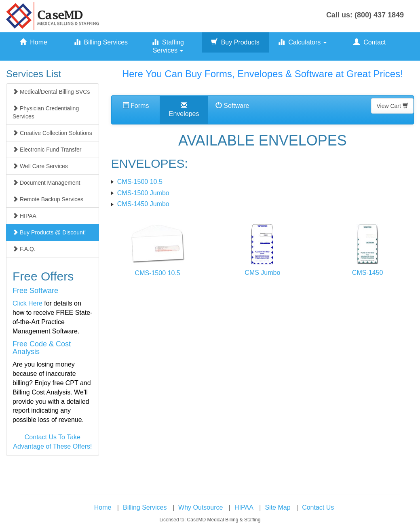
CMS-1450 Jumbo (143, 204)
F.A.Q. (24, 249)
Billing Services (101, 42)
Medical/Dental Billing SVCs (51, 92)
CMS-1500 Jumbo (143, 193)
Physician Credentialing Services (46, 112)
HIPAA (24, 216)
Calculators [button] (302, 42)
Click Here (27, 303)
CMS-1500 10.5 (140, 182)
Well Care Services (40, 166)
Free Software (35, 291)
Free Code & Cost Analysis (42, 348)
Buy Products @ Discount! (49, 232)
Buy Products (235, 42)
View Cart (392, 106)
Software (232, 106)
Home (34, 42)
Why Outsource (201, 507)
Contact (369, 42)
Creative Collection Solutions (52, 133)
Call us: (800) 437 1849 (365, 15)
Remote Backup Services (48, 199)
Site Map (278, 507)
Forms (136, 106)
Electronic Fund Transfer (47, 150)
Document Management (46, 183)
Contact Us (318, 507)
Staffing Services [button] (168, 46)
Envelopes (184, 110)
